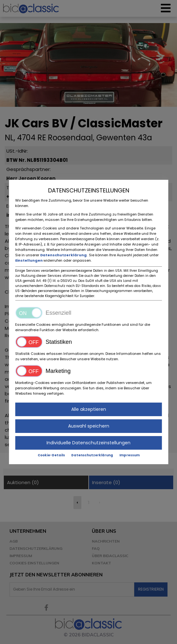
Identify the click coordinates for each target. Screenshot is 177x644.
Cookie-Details (51, 455)
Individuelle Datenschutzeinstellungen (88, 443)
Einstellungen (29, 260)
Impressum (130, 455)
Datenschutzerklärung (64, 255)
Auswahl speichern (89, 426)
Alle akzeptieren (89, 409)
